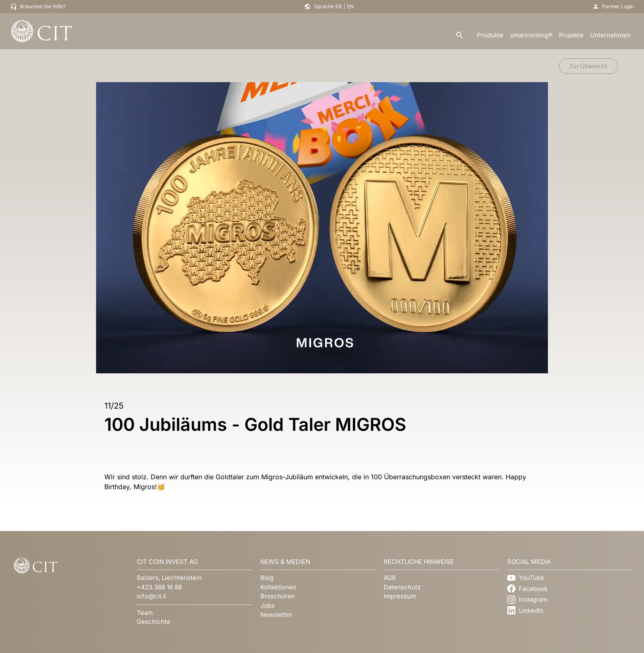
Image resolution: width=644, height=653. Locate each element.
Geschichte (154, 622)
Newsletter (276, 615)
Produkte (490, 35)
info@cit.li (152, 596)
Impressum (400, 596)
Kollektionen (278, 587)
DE (339, 6)
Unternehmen (610, 35)
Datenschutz (402, 587)
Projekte (571, 35)
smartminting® (531, 35)
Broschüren (278, 596)
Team (145, 613)
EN (350, 6)
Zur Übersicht (588, 66)
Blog (267, 578)
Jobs (268, 606)
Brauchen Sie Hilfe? (43, 6)
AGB (390, 578)
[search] (460, 36)
